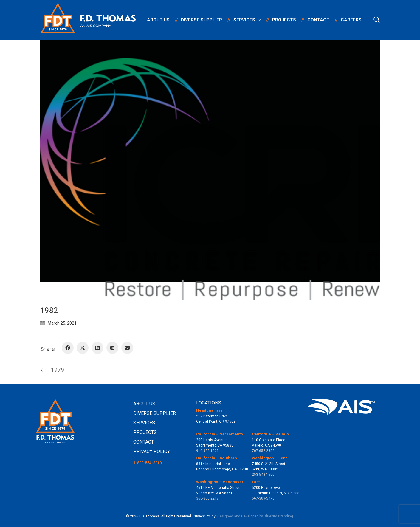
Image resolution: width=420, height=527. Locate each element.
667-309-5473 (263, 498)
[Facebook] (68, 348)
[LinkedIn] (97, 348)
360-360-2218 (207, 498)
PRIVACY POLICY (152, 451)
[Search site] (377, 21)
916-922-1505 (207, 451)
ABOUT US (144, 404)
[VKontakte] (112, 348)
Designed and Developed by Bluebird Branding (255, 516)
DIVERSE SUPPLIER (155, 413)
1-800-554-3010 (147, 463)
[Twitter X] (83, 348)
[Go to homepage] (88, 20)
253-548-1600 (263, 475)
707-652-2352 (263, 451)
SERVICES (144, 423)
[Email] (127, 348)
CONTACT (144, 442)
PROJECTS (145, 432)
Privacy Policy (204, 516)
